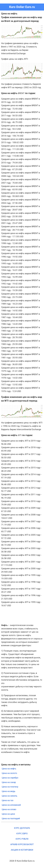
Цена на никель (10, 796)
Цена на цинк (8, 814)
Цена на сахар (9, 782)
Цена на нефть (9, 769)
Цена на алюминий (11, 805)
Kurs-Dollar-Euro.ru (22, 7)
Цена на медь (9, 791)
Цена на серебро (10, 778)
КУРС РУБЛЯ (22, 839)
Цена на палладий (11, 818)
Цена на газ (8, 800)
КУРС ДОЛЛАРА (22, 828)
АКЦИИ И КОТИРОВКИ (22, 850)
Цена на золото (9, 773)
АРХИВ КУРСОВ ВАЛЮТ (22, 844)
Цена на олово (9, 809)
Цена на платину (10, 787)
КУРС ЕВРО (22, 833)
